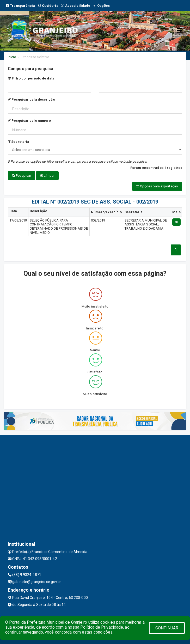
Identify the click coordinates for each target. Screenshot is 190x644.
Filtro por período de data (31, 78)
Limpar (47, 176)
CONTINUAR (167, 628)
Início (12, 57)
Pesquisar (22, 176)
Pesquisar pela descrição (31, 99)
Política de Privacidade (102, 627)
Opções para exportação (157, 186)
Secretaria (19, 142)
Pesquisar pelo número (29, 121)
